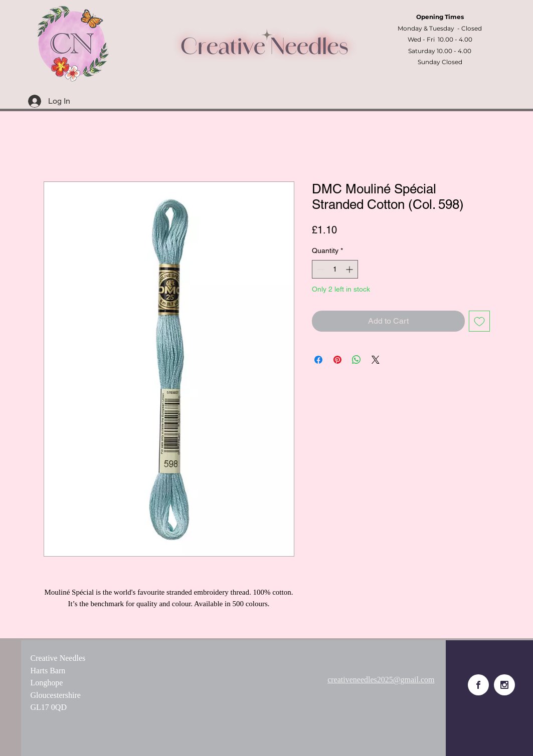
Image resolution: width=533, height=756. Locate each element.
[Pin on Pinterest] (337, 360)
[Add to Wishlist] (479, 321)
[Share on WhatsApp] (357, 360)
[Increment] (350, 269)
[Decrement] (320, 269)
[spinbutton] (335, 269)
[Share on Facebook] (318, 360)
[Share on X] (376, 360)
